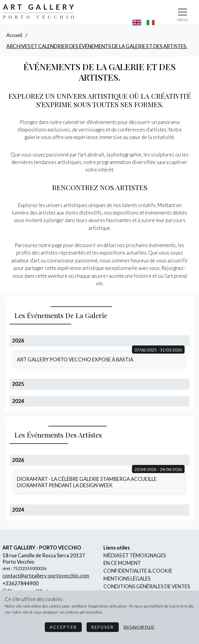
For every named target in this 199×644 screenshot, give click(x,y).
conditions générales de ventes (147, 586)
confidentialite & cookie (138, 571)
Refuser (103, 627)
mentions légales (127, 579)
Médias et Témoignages (135, 555)
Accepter (63, 627)
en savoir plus (139, 627)
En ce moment (122, 563)
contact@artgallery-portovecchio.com (46, 576)
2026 (18, 341)
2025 (18, 384)
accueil (14, 35)
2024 (18, 401)
